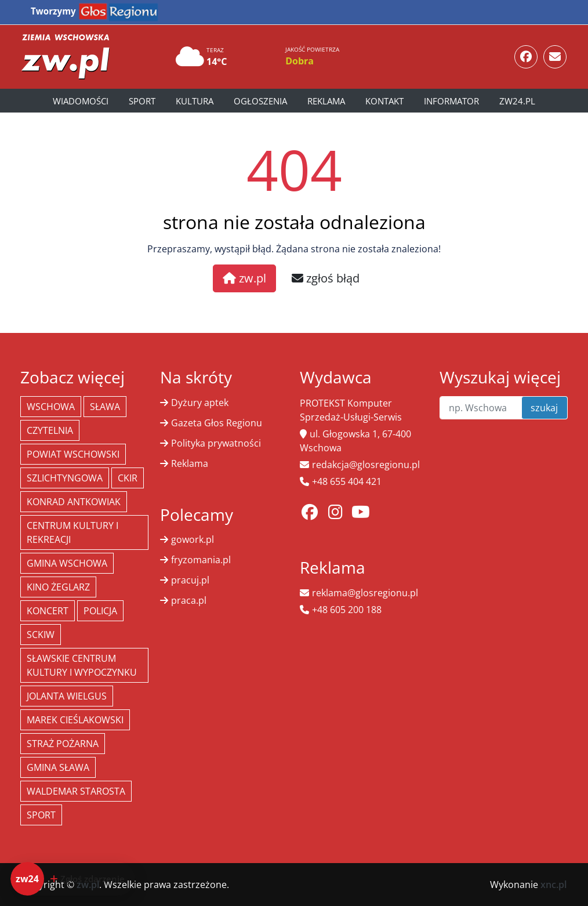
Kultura (195, 101)
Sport (142, 101)
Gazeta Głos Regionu (217, 423)
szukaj (544, 408)
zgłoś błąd (326, 278)
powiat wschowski (73, 454)
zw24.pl (517, 101)
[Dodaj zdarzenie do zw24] (73, 879)
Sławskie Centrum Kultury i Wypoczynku (82, 665)
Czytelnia (50, 430)
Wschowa (51, 407)
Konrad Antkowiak (74, 502)
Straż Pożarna (63, 744)
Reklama (326, 101)
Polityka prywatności (216, 443)
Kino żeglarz (58, 587)
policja (100, 611)
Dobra (300, 61)
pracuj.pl (190, 580)
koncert (48, 611)
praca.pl (189, 600)
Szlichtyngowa (65, 478)
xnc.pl (553, 885)
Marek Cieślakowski (75, 720)
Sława (105, 407)
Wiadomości (81, 101)
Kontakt (384, 101)
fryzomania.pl (201, 560)
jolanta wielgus (67, 696)
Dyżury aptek (200, 403)
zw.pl (244, 278)
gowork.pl (193, 539)
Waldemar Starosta (76, 791)
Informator (451, 101)
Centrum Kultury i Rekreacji (72, 532)
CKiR (128, 478)
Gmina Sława (58, 767)
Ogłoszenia (260, 101)
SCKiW (41, 635)
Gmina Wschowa (67, 563)
